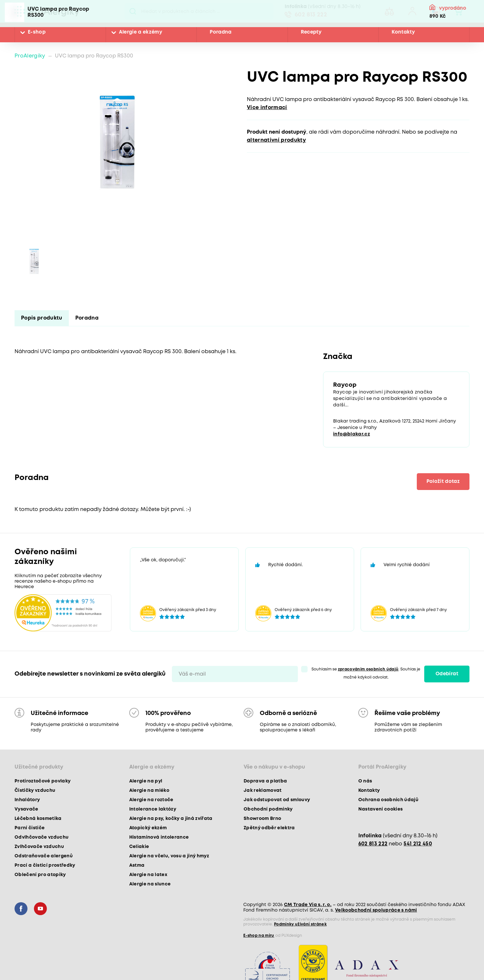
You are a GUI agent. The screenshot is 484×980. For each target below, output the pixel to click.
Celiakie (139, 847)
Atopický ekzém (148, 828)
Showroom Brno (262, 819)
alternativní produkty (276, 140)
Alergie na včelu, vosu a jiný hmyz (169, 856)
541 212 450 (418, 844)
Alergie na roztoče (151, 800)
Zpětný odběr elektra (269, 828)
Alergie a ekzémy (141, 32)
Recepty (311, 32)
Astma (137, 865)
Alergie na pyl (146, 781)
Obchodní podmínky (268, 809)
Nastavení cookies (381, 809)
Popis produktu (42, 318)
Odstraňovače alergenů (44, 856)
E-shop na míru (259, 936)
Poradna (221, 32)
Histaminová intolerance (159, 837)
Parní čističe (30, 828)
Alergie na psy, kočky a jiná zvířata (171, 819)
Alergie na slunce (150, 884)
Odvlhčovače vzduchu (42, 837)
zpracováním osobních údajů (368, 669)
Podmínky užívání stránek (300, 924)
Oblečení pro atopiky (40, 875)
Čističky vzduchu (35, 791)
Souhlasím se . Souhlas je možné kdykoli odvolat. (366, 673)
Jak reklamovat (263, 791)
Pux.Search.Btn (133, 11)
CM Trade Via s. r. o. (308, 905)
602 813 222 (311, 15)
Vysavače (26, 809)
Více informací (267, 108)
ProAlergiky (30, 56)
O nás (365, 781)
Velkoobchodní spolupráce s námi (376, 910)
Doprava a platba (265, 781)
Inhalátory (27, 800)
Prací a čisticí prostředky (45, 865)
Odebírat (447, 674)
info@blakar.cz (352, 434)
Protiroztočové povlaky (42, 781)
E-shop (37, 32)
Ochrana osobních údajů (388, 800)
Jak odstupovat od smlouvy (277, 800)
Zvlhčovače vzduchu (39, 847)
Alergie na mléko (149, 791)
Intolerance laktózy (153, 809)
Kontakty (403, 32)
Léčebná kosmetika (38, 819)
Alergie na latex (148, 875)
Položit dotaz (443, 482)
